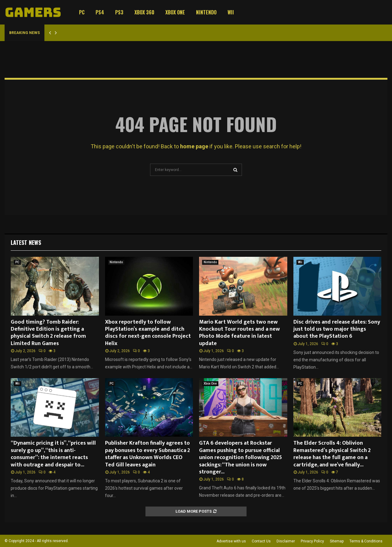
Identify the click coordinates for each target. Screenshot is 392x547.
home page (194, 146)
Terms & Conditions (366, 541)
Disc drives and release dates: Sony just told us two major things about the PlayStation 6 (337, 329)
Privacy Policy (312, 541)
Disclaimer (286, 541)
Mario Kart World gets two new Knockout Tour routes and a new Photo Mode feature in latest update (239, 333)
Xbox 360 (144, 12)
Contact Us (261, 541)
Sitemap (337, 541)
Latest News (26, 242)
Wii (231, 12)
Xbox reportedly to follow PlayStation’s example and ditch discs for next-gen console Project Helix (148, 333)
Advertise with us (231, 541)
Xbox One (175, 12)
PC (82, 12)
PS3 (119, 12)
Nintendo (206, 12)
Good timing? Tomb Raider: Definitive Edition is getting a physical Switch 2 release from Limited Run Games (48, 333)
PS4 (100, 12)
